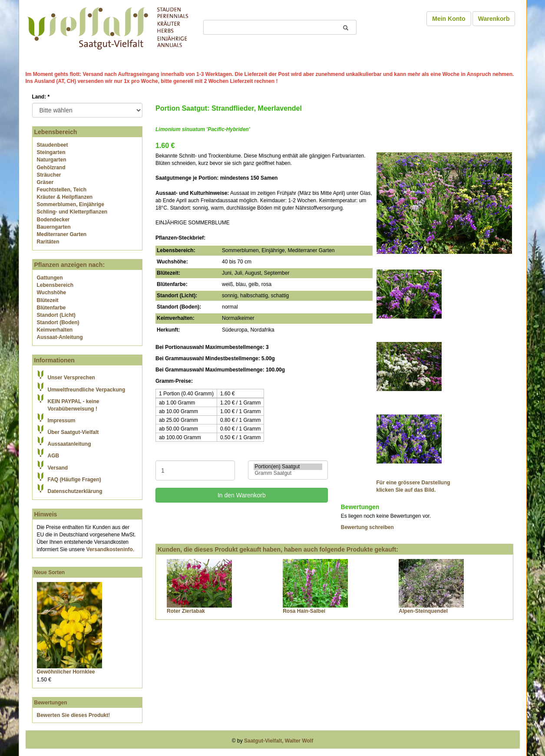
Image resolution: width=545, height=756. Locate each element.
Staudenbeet (53, 145)
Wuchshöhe (52, 293)
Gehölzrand (51, 168)
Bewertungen (51, 703)
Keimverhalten (55, 330)
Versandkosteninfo (110, 549)
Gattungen (50, 278)
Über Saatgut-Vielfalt (73, 432)
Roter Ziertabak (186, 611)
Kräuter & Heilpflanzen (65, 197)
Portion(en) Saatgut (288, 467)
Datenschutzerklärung (75, 491)
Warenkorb (494, 19)
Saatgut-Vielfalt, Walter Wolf (279, 741)
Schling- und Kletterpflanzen (72, 212)
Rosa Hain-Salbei (304, 611)
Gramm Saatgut (288, 473)
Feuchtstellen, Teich (62, 190)
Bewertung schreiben (367, 527)
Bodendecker (53, 220)
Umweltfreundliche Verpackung (87, 390)
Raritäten (48, 242)
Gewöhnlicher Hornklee (66, 672)
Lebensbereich (55, 285)
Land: (41, 97)
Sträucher (49, 175)
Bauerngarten (54, 227)
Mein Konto (449, 19)
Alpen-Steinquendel (423, 611)
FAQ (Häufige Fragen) (74, 480)
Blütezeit (48, 300)
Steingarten (51, 152)
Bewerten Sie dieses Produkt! (74, 715)
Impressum (62, 421)
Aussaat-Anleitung (60, 337)
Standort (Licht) (56, 315)
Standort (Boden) (58, 322)
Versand (58, 468)
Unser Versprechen (71, 378)
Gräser (45, 182)
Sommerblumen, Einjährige (71, 204)
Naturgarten (52, 160)
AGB (54, 456)
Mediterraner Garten (62, 234)
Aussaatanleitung (69, 444)
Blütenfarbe (51, 308)
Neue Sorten (50, 572)
